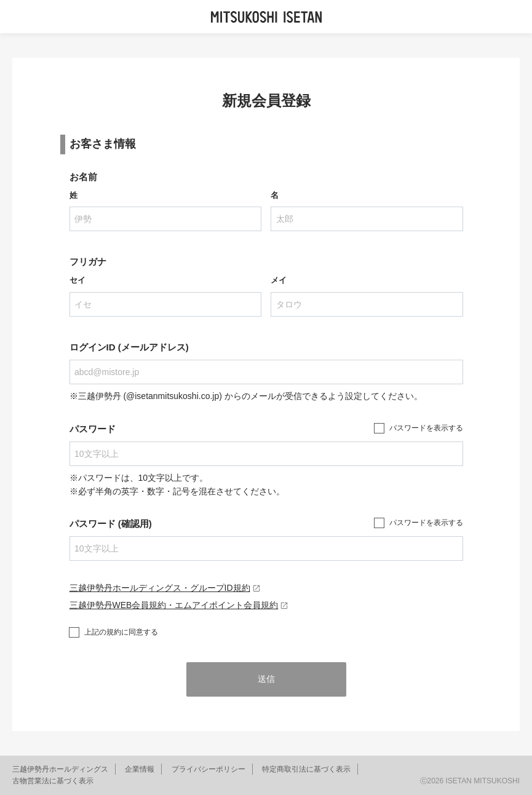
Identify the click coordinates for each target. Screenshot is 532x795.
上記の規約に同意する (121, 632)
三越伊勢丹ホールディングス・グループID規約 (165, 588)
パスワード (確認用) (111, 524)
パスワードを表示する (426, 428)
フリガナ (88, 262)
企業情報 (140, 769)
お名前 (83, 177)
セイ (77, 280)
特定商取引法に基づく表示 (306, 769)
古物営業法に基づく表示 (53, 781)
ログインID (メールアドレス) (129, 347)
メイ (279, 280)
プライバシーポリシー (208, 769)
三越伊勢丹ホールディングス (60, 769)
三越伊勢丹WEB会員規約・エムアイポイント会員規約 (179, 605)
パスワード (93, 429)
